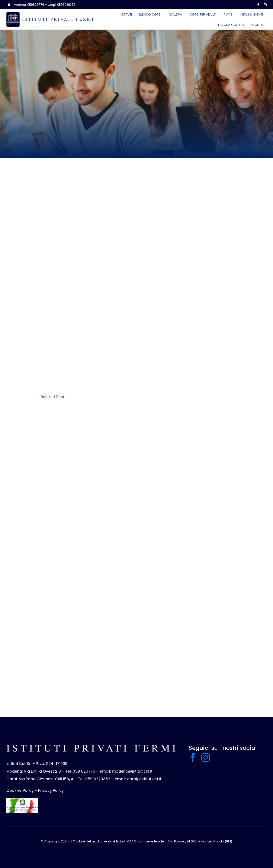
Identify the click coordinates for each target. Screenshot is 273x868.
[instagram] (265, 5)
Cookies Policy (20, 790)
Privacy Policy (51, 790)
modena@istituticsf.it (132, 771)
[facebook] (258, 5)
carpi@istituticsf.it (144, 779)
